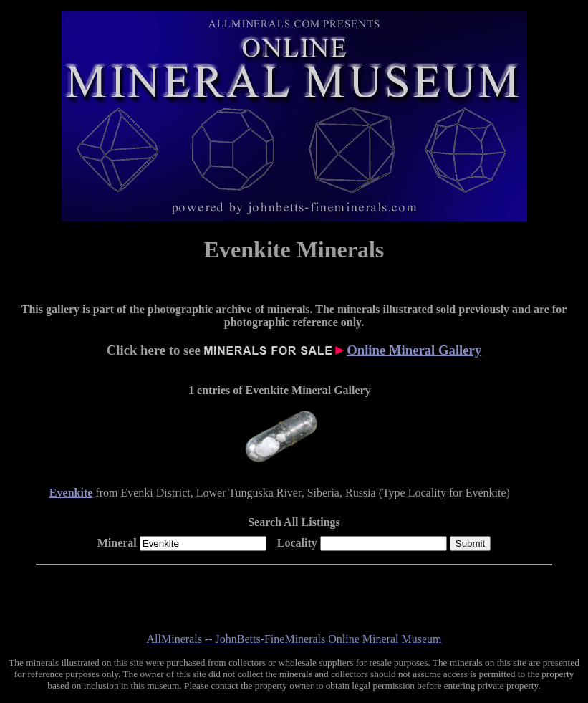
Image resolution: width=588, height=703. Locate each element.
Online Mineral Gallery (414, 350)
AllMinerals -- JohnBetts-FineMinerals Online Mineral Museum (294, 639)
